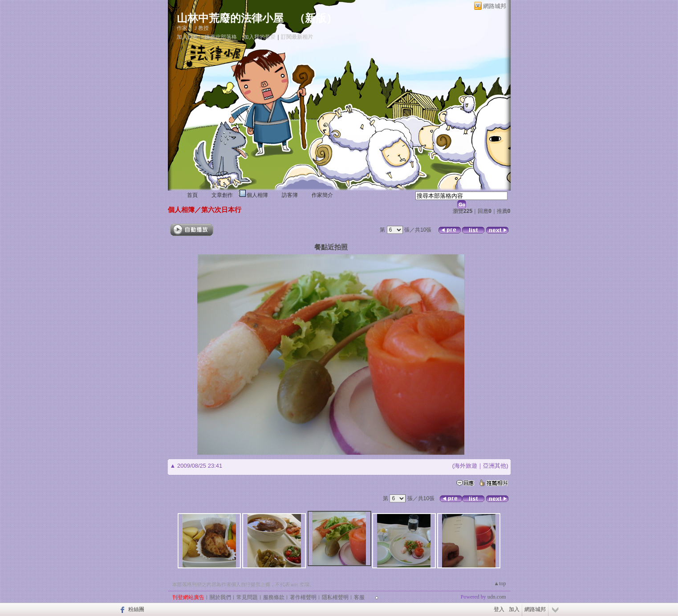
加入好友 (187, 37)
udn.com (497, 597)
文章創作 (222, 195)
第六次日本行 (221, 210)
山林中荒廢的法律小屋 (230, 18)
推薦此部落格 (221, 37)
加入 (514, 609)
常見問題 (247, 597)
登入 (499, 609)
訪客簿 (290, 195)
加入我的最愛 (260, 37)
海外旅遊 (466, 466)
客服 (359, 597)
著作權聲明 (303, 597)
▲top (500, 583)
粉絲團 (136, 609)
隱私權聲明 (335, 597)
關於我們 (220, 597)
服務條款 (274, 597)
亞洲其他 (495, 466)
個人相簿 (257, 195)
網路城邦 (495, 6)
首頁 (192, 195)
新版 (316, 18)
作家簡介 (322, 195)
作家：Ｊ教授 (193, 28)
